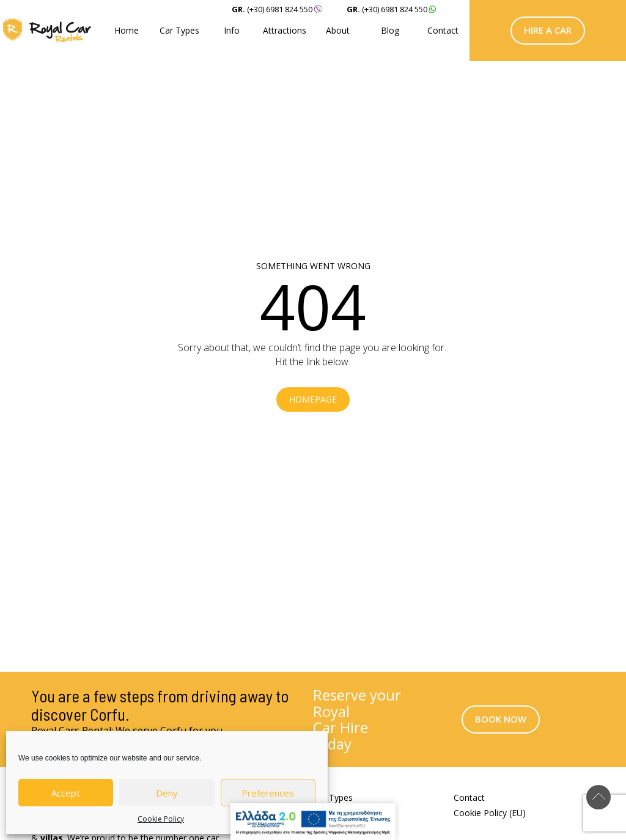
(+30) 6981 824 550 (395, 9)
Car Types (179, 30)
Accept (66, 793)
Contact (443, 30)
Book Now (501, 719)
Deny (167, 793)
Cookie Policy (161, 819)
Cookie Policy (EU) (490, 813)
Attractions (285, 30)
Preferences (268, 793)
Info (232, 30)
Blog (390, 30)
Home (127, 30)
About (338, 30)
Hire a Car (548, 30)
